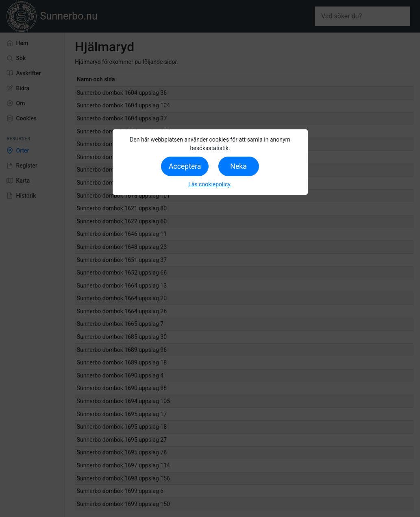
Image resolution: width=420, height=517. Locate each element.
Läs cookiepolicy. (210, 184)
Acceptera (185, 166)
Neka (238, 166)
